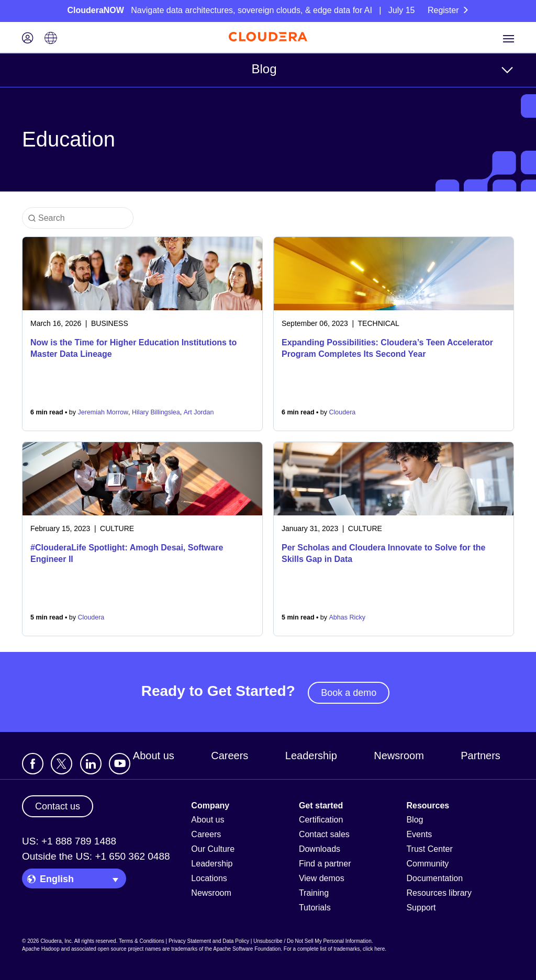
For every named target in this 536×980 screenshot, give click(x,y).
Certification (321, 820)
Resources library (439, 893)
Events (419, 834)
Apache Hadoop (41, 949)
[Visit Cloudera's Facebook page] (33, 764)
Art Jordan (199, 412)
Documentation (434, 878)
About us (154, 756)
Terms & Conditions (142, 941)
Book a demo (349, 693)
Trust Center (429, 849)
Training (314, 893)
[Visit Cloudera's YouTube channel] (120, 764)
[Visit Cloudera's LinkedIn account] (91, 764)
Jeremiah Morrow (103, 412)
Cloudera (343, 412)
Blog (264, 69)
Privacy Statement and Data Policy (209, 941)
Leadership (311, 756)
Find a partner (325, 864)
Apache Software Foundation (247, 949)
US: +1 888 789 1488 (69, 841)
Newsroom (399, 756)
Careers (230, 756)
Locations (209, 878)
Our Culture (213, 849)
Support (421, 908)
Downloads (320, 849)
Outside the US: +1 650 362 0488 (96, 856)
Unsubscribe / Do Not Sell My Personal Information (312, 941)
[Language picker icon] (51, 39)
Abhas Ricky (347, 617)
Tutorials (315, 908)
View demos (322, 878)
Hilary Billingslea (156, 412)
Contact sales (324, 834)
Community (427, 864)
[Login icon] (28, 39)
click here (374, 949)
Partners (481, 756)
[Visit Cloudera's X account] (62, 764)
